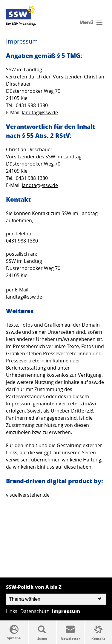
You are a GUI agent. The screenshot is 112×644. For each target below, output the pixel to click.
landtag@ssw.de (40, 112)
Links (12, 611)
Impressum (66, 611)
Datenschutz (34, 611)
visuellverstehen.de (28, 495)
